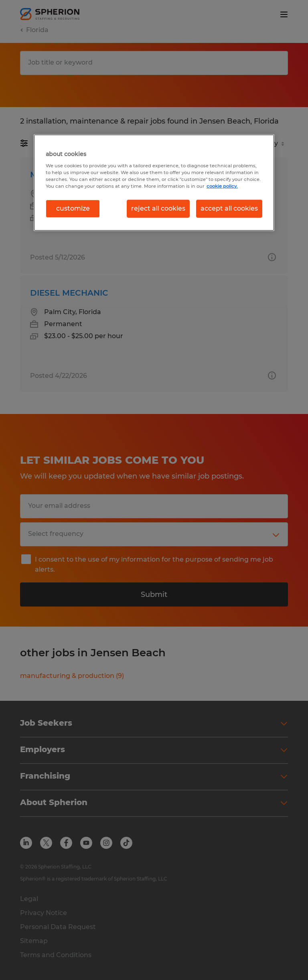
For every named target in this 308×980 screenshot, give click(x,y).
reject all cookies (158, 208)
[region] (154, 183)
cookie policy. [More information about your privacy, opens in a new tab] (222, 186)
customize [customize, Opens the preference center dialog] (73, 208)
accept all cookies (229, 208)
